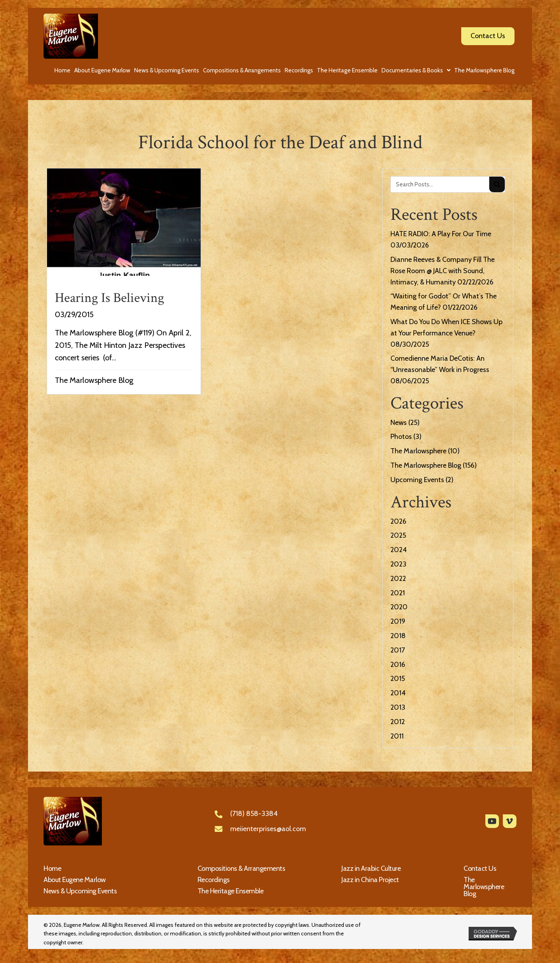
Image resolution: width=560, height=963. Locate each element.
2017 (398, 650)
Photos (401, 437)
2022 (398, 579)
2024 (399, 550)
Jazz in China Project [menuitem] (370, 880)
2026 (398, 521)
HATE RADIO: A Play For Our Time (441, 234)
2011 (397, 736)
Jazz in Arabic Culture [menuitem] (371, 868)
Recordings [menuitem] (214, 880)
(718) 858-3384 (254, 814)
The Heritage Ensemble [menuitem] (231, 891)
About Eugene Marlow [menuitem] (75, 880)
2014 (398, 693)
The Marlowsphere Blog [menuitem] (484, 887)
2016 (398, 665)
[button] (492, 821)
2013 (398, 707)
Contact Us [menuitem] (480, 868)
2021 (398, 593)
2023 (398, 564)
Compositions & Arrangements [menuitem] (241, 868)
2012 (398, 722)
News (399, 423)
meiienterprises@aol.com (268, 829)
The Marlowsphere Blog (94, 380)
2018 (398, 636)
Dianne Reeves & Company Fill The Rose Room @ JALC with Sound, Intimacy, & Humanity (443, 271)
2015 (398, 679)
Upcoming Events (417, 480)
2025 (398, 535)
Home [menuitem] (52, 868)
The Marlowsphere (418, 451)
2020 (399, 607)
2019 (398, 621)
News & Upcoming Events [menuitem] (80, 891)
